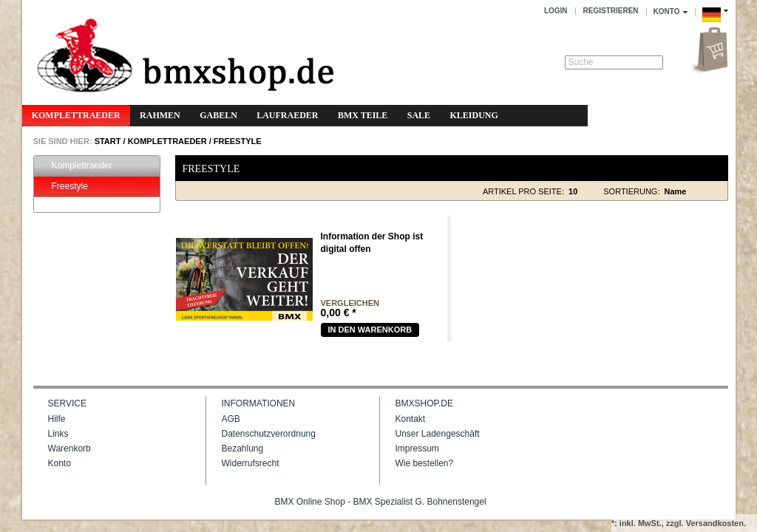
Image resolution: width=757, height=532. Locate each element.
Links (58, 434)
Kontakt (411, 419)
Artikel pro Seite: (523, 191)
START (107, 141)
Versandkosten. (716, 523)
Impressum (417, 449)
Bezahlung (243, 449)
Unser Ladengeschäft (438, 434)
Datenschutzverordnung (269, 434)
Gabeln (218, 115)
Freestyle (238, 141)
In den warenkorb (370, 330)
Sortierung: (631, 191)
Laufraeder (287, 115)
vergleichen (350, 303)
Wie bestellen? (425, 463)
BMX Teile (363, 115)
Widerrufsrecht (251, 463)
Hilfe (57, 419)
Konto (60, 463)
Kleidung (473, 115)
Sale (419, 115)
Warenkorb (69, 449)
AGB (231, 419)
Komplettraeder (76, 115)
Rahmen (160, 115)
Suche (581, 62)
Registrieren (611, 11)
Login (556, 11)
